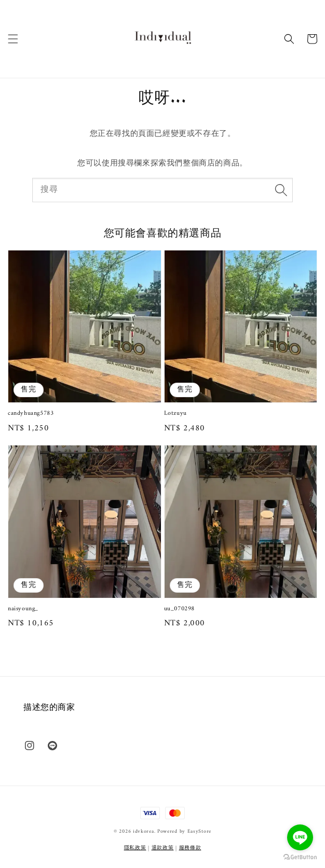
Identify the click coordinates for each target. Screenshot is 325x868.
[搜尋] (281, 190)
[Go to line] (300, 837)
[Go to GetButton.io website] (300, 857)
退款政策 (163, 848)
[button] (13, 39)
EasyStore (199, 831)
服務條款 (190, 848)
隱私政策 (135, 848)
